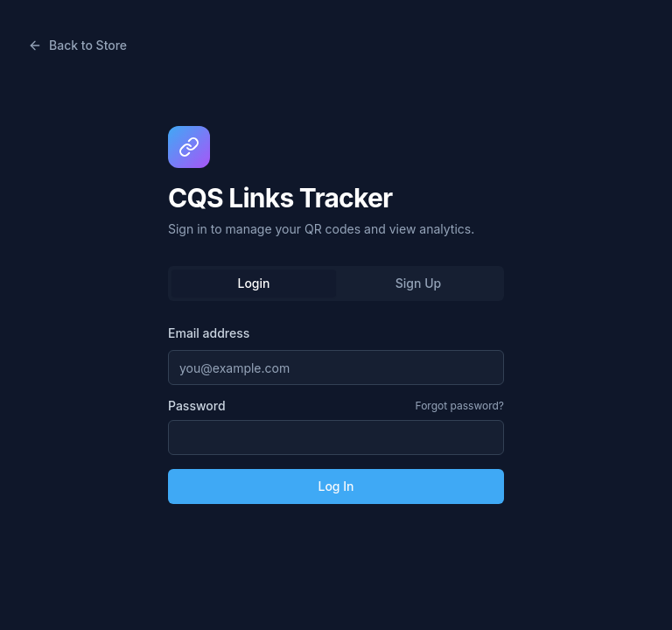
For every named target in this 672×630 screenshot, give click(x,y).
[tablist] (336, 283)
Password (197, 406)
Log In (336, 486)
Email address (209, 333)
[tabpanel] (336, 413)
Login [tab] (254, 283)
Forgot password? (460, 406)
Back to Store (77, 45)
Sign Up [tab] (418, 283)
